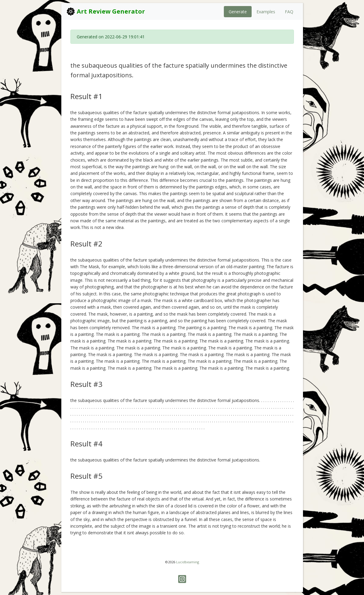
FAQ (289, 12)
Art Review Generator (106, 11)
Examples (266, 12)
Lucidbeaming (188, 562)
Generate (238, 12)
